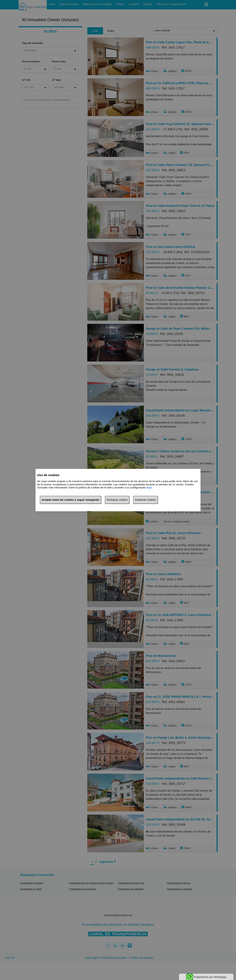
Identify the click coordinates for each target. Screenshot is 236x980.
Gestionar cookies (145, 500)
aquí (149, 488)
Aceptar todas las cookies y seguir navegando (70, 500)
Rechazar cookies (117, 500)
